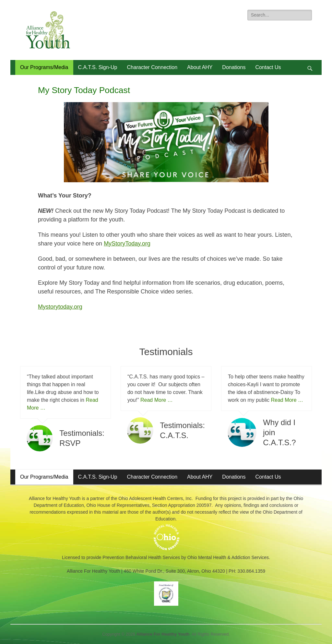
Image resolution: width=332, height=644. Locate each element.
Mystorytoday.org (60, 307)
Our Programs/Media (44, 67)
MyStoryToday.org (127, 244)
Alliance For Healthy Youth (163, 634)
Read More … (157, 400)
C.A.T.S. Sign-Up (98, 67)
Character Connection (152, 67)
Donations (234, 67)
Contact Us (268, 67)
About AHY (200, 67)
